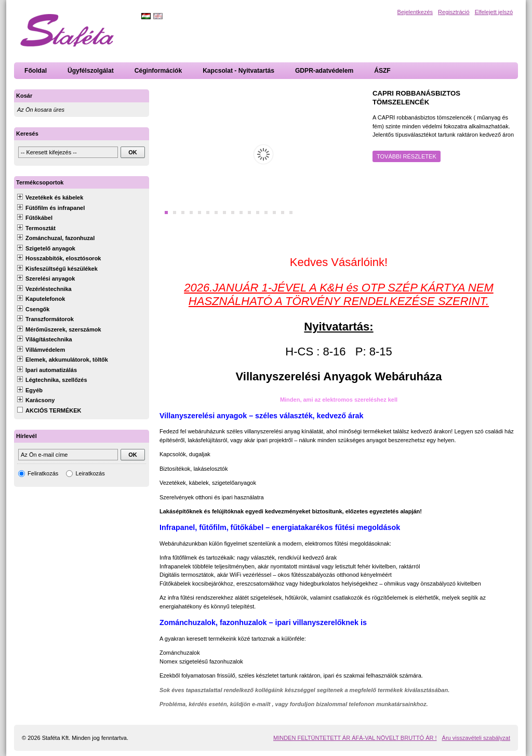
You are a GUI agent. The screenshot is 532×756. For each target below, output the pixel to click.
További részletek (407, 156)
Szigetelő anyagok (50, 248)
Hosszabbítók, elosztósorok (63, 258)
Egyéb (34, 390)
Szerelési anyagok (50, 278)
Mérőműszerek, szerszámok (63, 329)
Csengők (37, 309)
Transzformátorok (50, 319)
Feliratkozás (43, 473)
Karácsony (40, 400)
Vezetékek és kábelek (54, 197)
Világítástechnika (49, 339)
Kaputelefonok (45, 299)
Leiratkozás (90, 473)
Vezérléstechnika (49, 289)
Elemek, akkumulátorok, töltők (67, 360)
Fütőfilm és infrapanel (55, 208)
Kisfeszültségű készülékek (62, 269)
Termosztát (41, 228)
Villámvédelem (45, 350)
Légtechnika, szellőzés (56, 380)
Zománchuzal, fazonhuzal (60, 238)
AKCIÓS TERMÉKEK (54, 410)
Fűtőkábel (39, 218)
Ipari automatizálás (51, 370)
